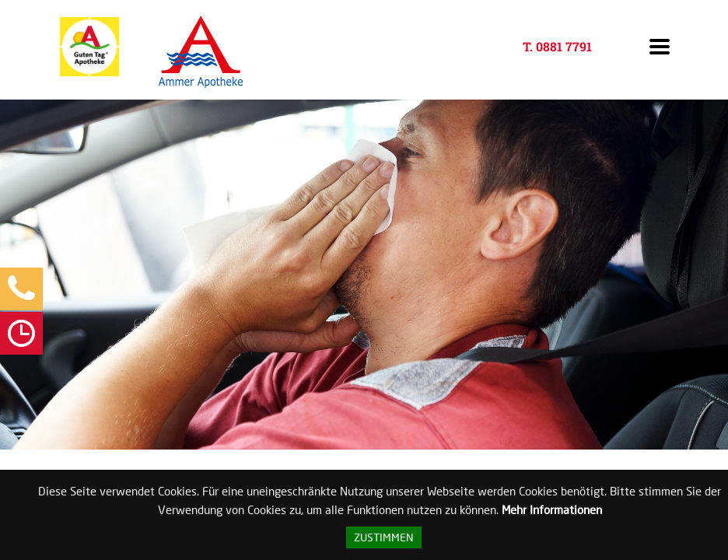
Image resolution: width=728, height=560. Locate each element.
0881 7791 (564, 46)
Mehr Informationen (552, 509)
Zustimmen (384, 537)
